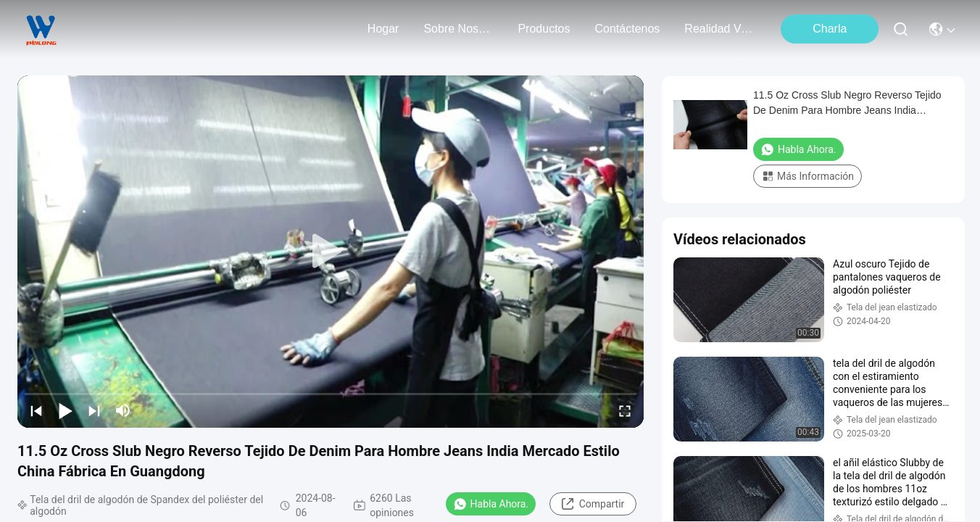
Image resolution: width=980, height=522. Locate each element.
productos (544, 29)
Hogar (383, 29)
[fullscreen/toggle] (625, 410)
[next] (94, 410)
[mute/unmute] (123, 410)
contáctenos (627, 29)
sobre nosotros (458, 29)
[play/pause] (65, 410)
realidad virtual (719, 29)
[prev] (36, 410)
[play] (331, 252)
